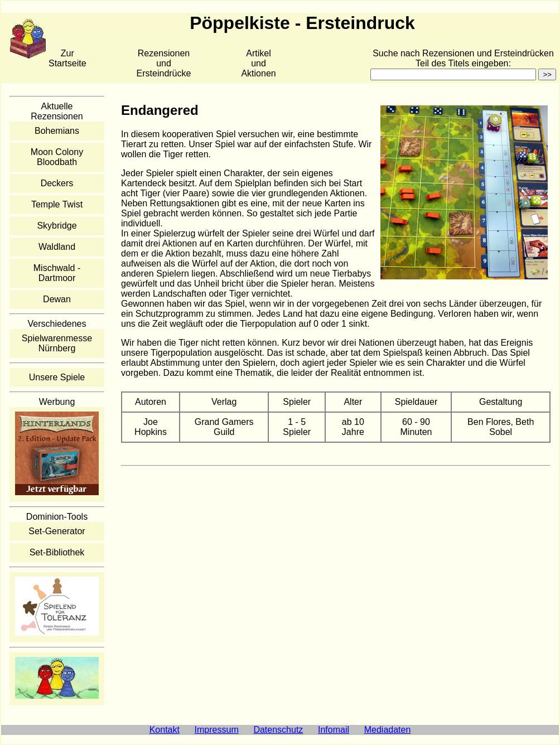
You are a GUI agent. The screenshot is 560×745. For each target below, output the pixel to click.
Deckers (57, 183)
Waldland (57, 247)
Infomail (334, 730)
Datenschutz (278, 730)
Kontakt (165, 730)
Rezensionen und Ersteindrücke (164, 63)
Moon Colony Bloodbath (57, 157)
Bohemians (57, 131)
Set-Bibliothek (57, 552)
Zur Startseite (67, 58)
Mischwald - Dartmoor (57, 273)
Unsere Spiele (57, 377)
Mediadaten (388, 730)
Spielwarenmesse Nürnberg (57, 343)
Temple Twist (57, 204)
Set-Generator (57, 531)
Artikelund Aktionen (258, 63)
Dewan (57, 299)
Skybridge (57, 226)
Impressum (217, 730)
